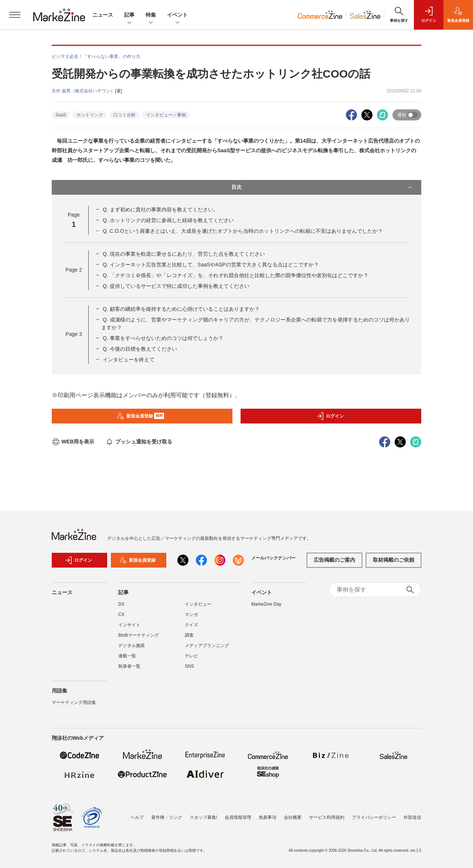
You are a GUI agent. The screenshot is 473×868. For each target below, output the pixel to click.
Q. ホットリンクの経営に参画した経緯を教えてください (168, 220)
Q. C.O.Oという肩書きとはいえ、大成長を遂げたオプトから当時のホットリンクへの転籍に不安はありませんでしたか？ (243, 231)
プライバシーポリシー (374, 817)
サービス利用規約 (327, 817)
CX (121, 618)
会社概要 (293, 817)
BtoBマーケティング (139, 639)
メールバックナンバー (273, 562)
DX (121, 608)
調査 (189, 639)
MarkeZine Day (266, 608)
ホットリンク (90, 115)
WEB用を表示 (73, 442)
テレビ (191, 660)
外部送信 (412, 817)
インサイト (129, 629)
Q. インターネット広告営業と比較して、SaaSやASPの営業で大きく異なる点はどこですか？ (211, 265)
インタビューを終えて (129, 360)
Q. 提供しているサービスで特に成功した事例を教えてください (176, 286)
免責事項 (268, 817)
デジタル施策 (132, 649)
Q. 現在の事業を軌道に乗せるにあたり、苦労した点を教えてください (184, 254)
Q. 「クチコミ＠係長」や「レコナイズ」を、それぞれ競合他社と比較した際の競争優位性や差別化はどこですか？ (236, 275)
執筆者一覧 (129, 670)
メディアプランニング (207, 649)
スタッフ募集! (203, 817)
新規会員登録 (141, 416)
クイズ (191, 629)
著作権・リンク (167, 817)
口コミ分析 (125, 115)
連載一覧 (127, 660)
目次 (323, 187)
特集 (151, 15)
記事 (129, 15)
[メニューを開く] (15, 15)
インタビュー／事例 (166, 115)
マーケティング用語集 (74, 706)
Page (74, 270)
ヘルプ (137, 817)
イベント (177, 15)
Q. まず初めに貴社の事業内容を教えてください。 (161, 210)
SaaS (61, 115)
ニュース (103, 15)
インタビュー (198, 608)
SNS (189, 670)
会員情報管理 (238, 817)
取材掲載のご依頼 (394, 564)
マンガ (191, 618)
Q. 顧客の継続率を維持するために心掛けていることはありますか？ (181, 309)
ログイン (330, 416)
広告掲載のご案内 (334, 564)
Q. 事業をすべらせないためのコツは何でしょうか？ (163, 338)
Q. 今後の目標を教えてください (140, 349)
